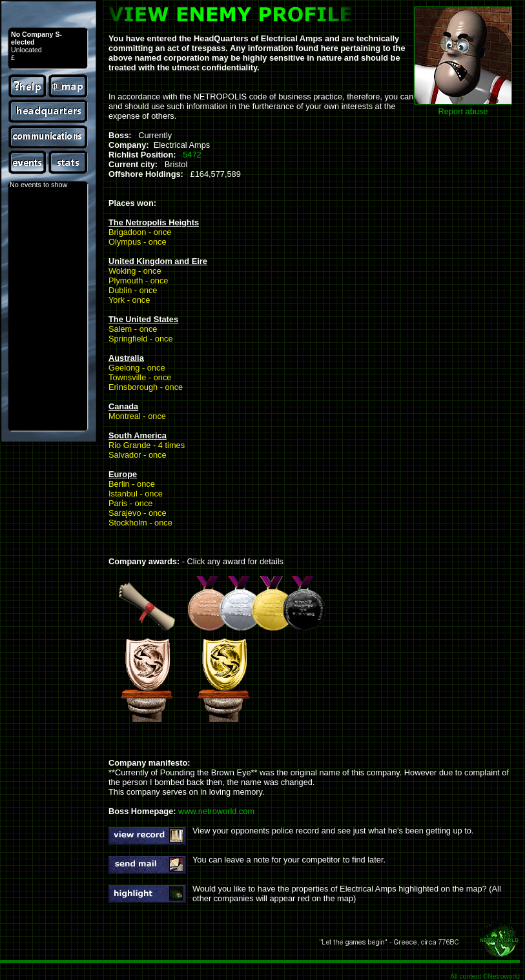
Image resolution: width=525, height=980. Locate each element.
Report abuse (463, 111)
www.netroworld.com (216, 811)
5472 (192, 155)
